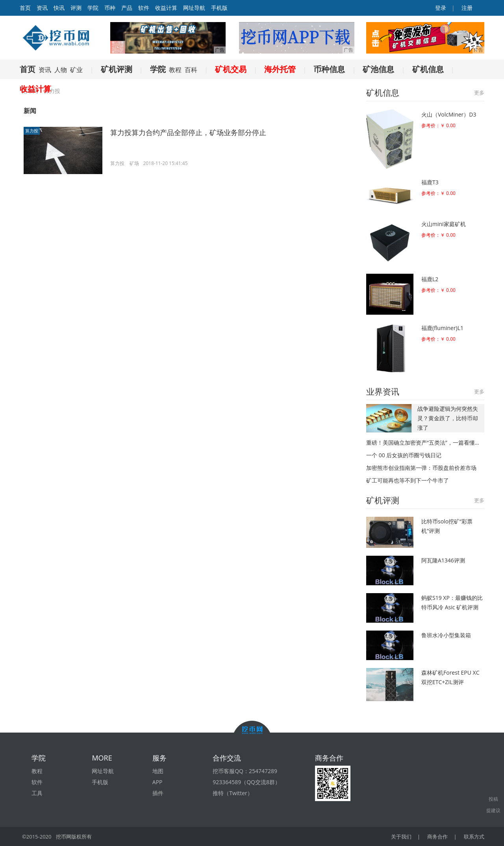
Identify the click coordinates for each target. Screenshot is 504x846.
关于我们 (401, 837)
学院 (93, 8)
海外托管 (280, 69)
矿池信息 (378, 69)
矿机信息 (428, 69)
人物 (61, 70)
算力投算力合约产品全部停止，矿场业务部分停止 (188, 132)
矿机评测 (117, 69)
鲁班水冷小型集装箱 (446, 635)
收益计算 (166, 8)
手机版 (219, 8)
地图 (158, 771)
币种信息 (329, 69)
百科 (191, 70)
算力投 (32, 131)
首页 (28, 69)
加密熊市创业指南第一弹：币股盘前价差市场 (421, 468)
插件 (158, 793)
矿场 (134, 163)
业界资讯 (383, 391)
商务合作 (437, 837)
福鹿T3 (430, 182)
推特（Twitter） (233, 793)
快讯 (59, 8)
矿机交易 (231, 69)
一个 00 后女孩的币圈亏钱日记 (404, 455)
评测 (76, 8)
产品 (127, 8)
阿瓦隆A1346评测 (443, 560)
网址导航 (194, 8)
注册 (466, 8)
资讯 (42, 8)
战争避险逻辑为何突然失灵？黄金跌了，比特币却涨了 (448, 418)
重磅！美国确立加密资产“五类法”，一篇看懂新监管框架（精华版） (425, 442)
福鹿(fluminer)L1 (442, 328)
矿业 (76, 70)
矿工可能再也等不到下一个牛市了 (408, 480)
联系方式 (474, 837)
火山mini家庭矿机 (444, 224)
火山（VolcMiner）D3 (449, 114)
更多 (479, 93)
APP (157, 782)
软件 (144, 8)
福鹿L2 (430, 279)
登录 (440, 8)
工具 (37, 793)
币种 (110, 8)
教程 (175, 70)
